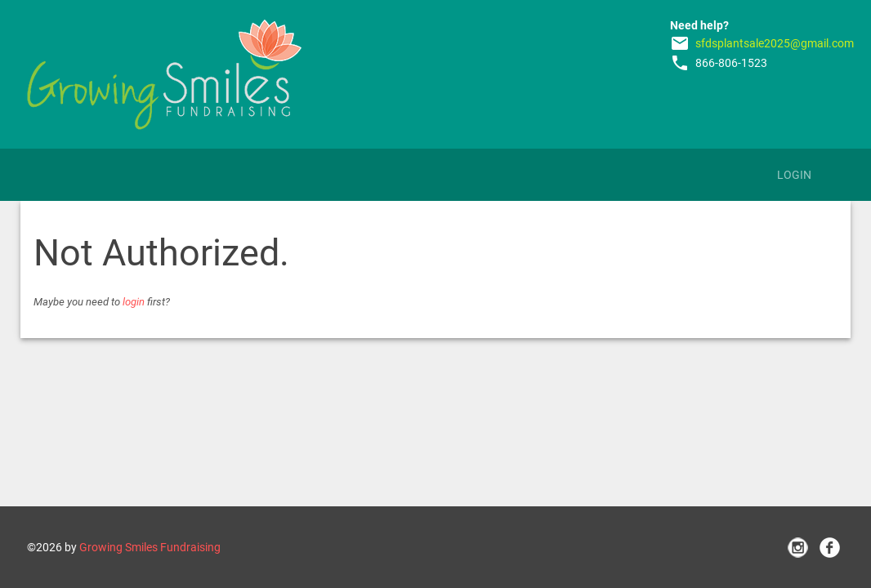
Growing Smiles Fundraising (150, 547)
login (134, 302)
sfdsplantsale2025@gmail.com (775, 43)
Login (794, 175)
